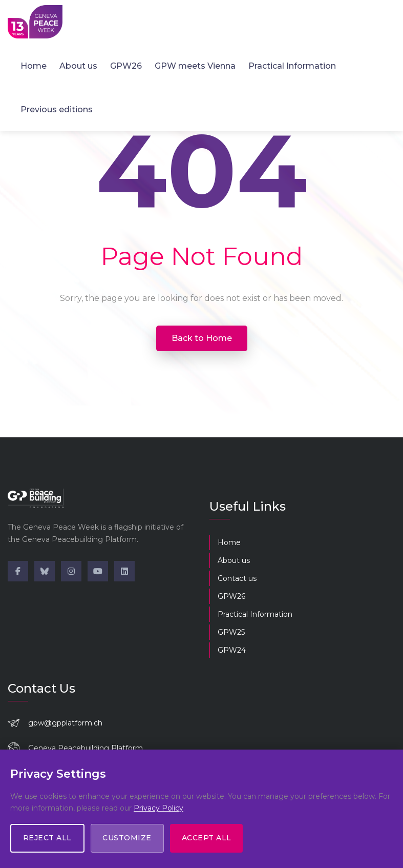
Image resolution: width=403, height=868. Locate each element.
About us (78, 65)
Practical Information (292, 65)
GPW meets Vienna (195, 65)
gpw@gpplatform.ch (65, 723)
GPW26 (126, 65)
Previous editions (57, 109)
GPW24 (232, 650)
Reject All (48, 838)
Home (34, 65)
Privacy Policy (158, 808)
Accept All (210, 838)
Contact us (237, 578)
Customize (129, 838)
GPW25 (231, 632)
